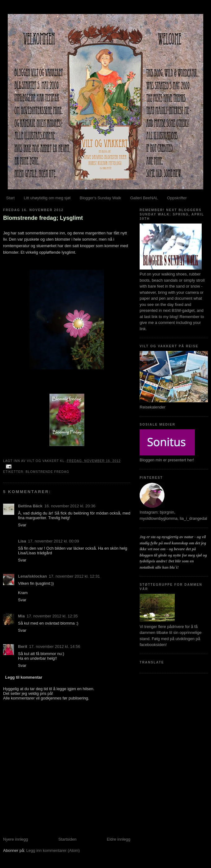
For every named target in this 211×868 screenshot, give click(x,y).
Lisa (22, 541)
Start (10, 198)
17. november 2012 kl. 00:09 (54, 541)
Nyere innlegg (16, 839)
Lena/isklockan (32, 576)
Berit (23, 646)
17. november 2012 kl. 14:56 (55, 646)
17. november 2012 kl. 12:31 (74, 576)
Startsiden (67, 839)
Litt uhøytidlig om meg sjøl (47, 198)
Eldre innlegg (119, 839)
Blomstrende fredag (47, 472)
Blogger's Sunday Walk (101, 198)
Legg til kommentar (24, 677)
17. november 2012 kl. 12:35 (52, 616)
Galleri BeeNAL (144, 198)
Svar (22, 525)
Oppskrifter (177, 198)
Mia (21, 616)
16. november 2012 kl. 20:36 (70, 506)
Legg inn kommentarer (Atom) (53, 850)
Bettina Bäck (30, 506)
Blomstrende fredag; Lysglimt (43, 218)
